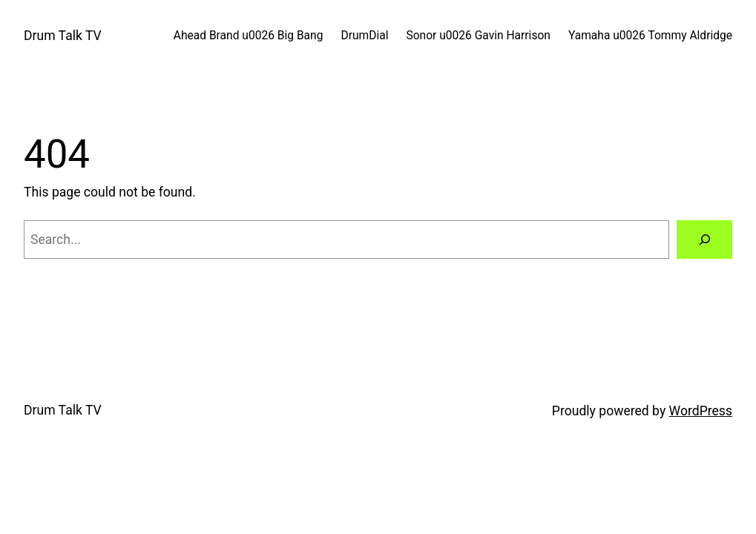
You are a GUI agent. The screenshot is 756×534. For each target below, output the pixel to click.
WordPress (701, 411)
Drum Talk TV (63, 36)
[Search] (704, 239)
